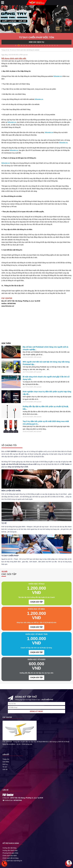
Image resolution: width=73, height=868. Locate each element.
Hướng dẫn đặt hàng (9, 848)
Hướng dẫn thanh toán (10, 850)
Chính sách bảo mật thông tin (12, 861)
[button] (16, 45)
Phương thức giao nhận (10, 853)
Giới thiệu (6, 762)
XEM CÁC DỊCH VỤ (36, 42)
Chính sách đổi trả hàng (10, 858)
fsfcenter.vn (58, 76)
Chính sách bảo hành (10, 856)
